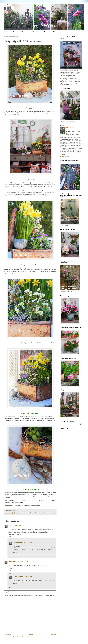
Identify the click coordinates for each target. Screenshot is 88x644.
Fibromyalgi (12, 512)
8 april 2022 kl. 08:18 (27, 577)
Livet (26, 512)
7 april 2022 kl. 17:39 (30, 562)
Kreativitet (22, 512)
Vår (13, 514)
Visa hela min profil (65, 157)
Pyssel (34, 512)
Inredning (17, 512)
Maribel (10, 526)
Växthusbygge (15, 32)
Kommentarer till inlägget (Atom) (21, 637)
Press (45, 32)
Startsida (7, 32)
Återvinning (16, 514)
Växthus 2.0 (52, 32)
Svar (11, 540)
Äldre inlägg (53, 634)
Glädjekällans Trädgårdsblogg (16, 562)
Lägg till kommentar (10, 592)
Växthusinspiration (25, 32)
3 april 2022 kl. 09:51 (18, 526)
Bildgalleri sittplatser (37, 32)
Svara (10, 536)
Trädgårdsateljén (48, 512)
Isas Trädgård (14, 511)
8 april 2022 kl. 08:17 (27, 543)
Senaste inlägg (9, 634)
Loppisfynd (30, 512)
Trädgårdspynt (8, 514)
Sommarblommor (40, 512)
